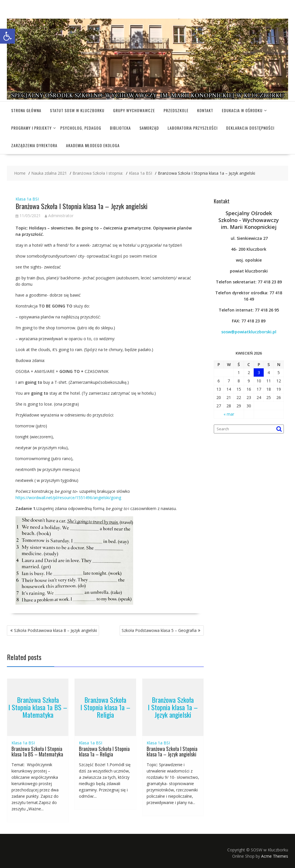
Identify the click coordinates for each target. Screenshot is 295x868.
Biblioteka (120, 128)
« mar (229, 414)
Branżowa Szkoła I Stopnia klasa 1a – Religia (105, 707)
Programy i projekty (31, 128)
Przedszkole (176, 110)
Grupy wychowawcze (134, 110)
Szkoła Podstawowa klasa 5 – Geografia (159, 630)
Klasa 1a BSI (27, 199)
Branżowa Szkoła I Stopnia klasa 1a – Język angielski (173, 707)
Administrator (59, 216)
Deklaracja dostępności (250, 128)
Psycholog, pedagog (81, 128)
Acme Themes (275, 856)
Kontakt (205, 110)
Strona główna (26, 110)
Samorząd (149, 128)
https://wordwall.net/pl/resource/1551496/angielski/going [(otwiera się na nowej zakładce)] (68, 498)
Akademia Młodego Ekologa (93, 145)
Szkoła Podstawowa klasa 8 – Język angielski (56, 630)
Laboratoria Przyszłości (193, 128)
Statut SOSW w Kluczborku (77, 110)
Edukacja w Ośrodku (242, 110)
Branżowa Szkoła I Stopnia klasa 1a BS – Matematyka (38, 707)
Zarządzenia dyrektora (34, 145)
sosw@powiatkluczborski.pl (249, 332)
